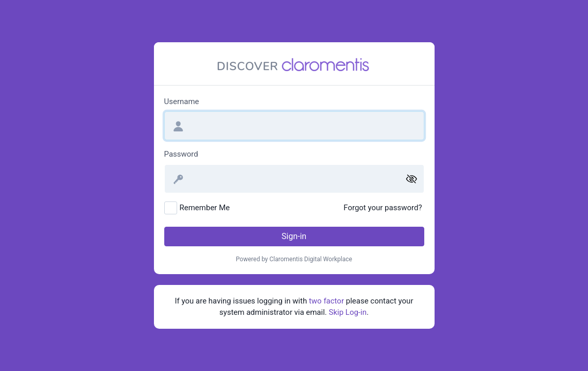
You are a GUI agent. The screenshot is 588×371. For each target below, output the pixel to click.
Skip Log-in (348, 312)
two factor (326, 301)
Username (182, 102)
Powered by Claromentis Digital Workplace (294, 259)
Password (181, 154)
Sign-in (294, 236)
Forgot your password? (383, 208)
